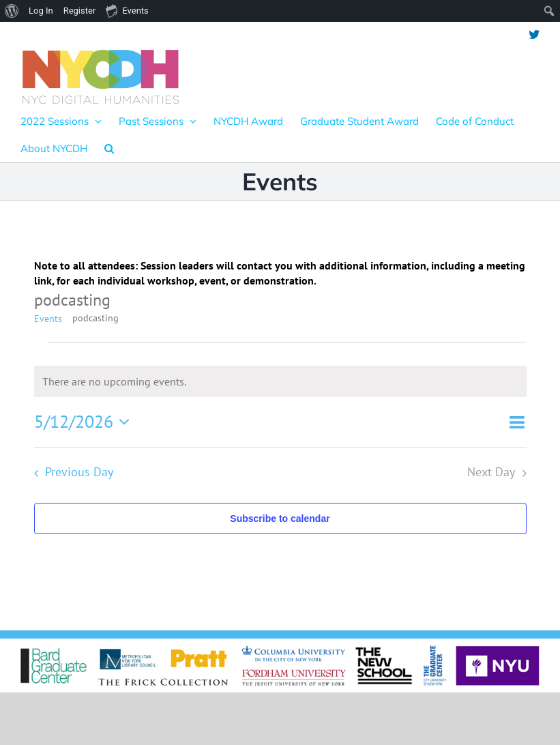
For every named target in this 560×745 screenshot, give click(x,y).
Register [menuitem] (80, 11)
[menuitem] (12, 11)
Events (48, 319)
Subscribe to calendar (280, 518)
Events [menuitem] (127, 10)
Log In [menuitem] (41, 11)
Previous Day (79, 472)
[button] (109, 148)
